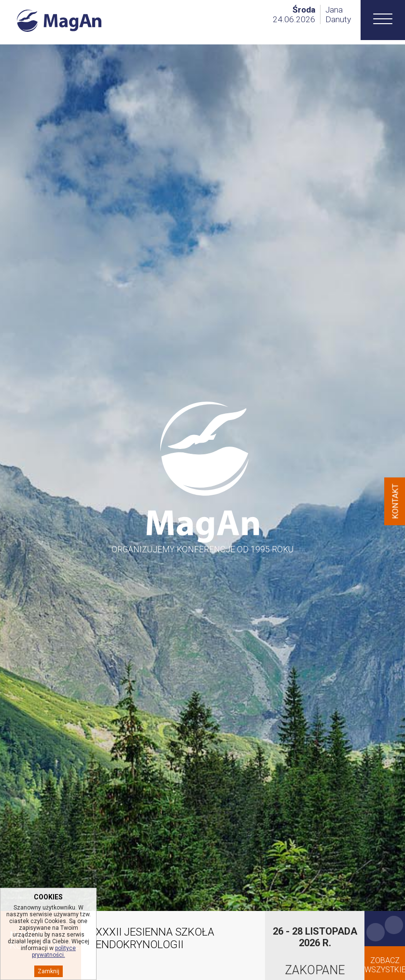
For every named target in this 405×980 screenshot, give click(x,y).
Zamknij (49, 971)
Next (394, 925)
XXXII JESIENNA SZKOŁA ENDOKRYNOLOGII (155, 938)
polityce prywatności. (54, 952)
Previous (376, 932)
